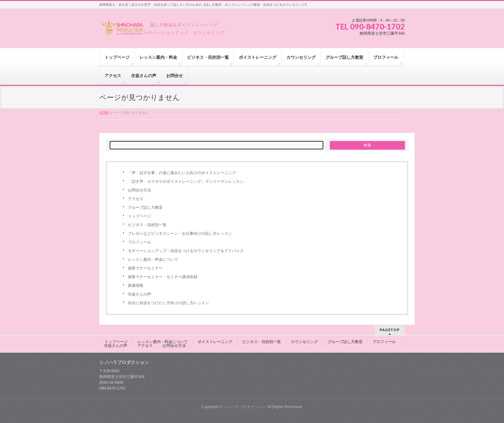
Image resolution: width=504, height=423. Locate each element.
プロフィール (139, 242)
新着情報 (136, 286)
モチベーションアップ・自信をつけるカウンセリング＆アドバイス (186, 251)
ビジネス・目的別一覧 (147, 225)
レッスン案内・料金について (153, 260)
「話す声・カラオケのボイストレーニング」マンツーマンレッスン (186, 181)
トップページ (139, 216)
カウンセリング (304, 342)
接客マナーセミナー (145, 268)
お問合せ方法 (139, 190)
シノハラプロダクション (245, 407)
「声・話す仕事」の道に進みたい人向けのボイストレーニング (182, 173)
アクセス (136, 199)
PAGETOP (390, 330)
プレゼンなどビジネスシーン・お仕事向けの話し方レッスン (180, 234)
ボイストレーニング (215, 342)
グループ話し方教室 (145, 207)
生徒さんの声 (139, 294)
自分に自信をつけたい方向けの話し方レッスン (168, 303)
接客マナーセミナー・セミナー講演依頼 (163, 277)
